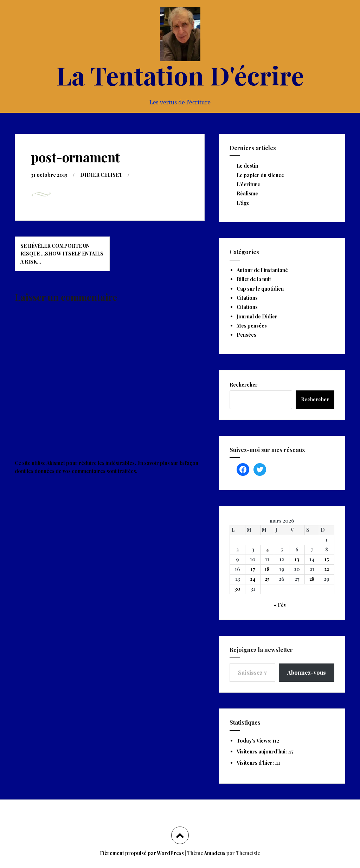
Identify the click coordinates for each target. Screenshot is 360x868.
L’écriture (248, 184)
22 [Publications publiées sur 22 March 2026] (327, 569)
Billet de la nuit (254, 279)
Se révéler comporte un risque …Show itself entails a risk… (62, 254)
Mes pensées (252, 326)
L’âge (243, 203)
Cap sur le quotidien (260, 289)
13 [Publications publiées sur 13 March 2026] (297, 559)
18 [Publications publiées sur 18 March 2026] (267, 569)
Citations (247, 298)
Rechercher (244, 385)
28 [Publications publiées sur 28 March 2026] (312, 579)
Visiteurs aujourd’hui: (262, 752)
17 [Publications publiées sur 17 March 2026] (253, 569)
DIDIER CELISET (101, 175)
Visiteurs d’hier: (256, 763)
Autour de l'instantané (262, 270)
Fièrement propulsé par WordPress (142, 853)
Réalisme (247, 193)
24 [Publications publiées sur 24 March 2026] (253, 579)
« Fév (280, 605)
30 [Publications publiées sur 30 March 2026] (237, 589)
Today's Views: (255, 741)
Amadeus (215, 853)
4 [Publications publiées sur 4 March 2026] (267, 549)
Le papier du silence (260, 175)
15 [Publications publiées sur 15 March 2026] (327, 559)
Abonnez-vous (307, 672)
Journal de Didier (257, 316)
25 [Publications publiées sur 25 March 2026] (267, 579)
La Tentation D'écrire (180, 75)
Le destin (247, 166)
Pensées (246, 335)
